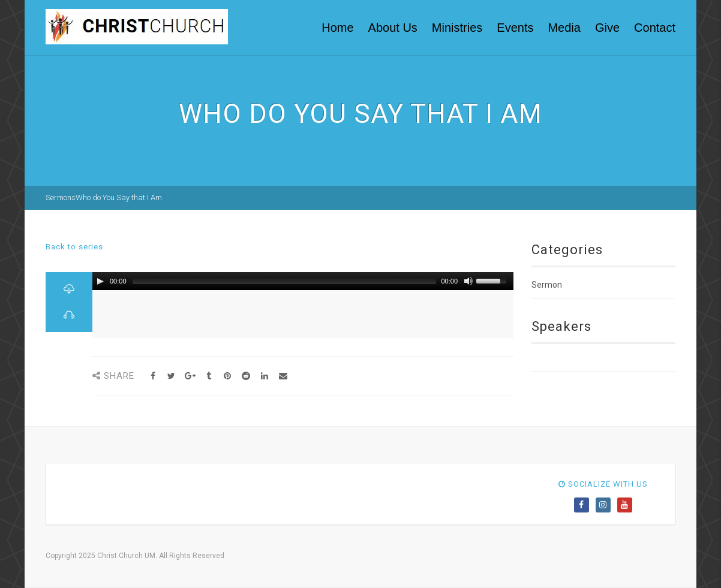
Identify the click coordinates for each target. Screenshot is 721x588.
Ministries (457, 28)
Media (564, 28)
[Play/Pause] (100, 281)
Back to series (74, 247)
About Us (393, 28)
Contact (655, 28)
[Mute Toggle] (468, 281)
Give (607, 28)
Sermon (547, 285)
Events (515, 28)
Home (337, 28)
